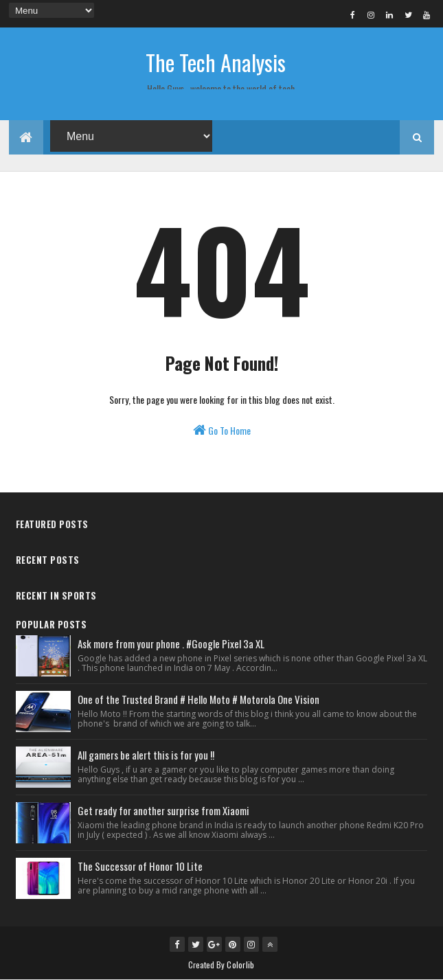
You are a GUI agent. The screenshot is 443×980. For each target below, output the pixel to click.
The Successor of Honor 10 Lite (140, 866)
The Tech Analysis (216, 62)
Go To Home (222, 430)
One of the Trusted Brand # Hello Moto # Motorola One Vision (198, 699)
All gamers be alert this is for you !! (146, 755)
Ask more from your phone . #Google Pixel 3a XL (171, 643)
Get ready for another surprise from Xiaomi (163, 810)
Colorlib (240, 965)
